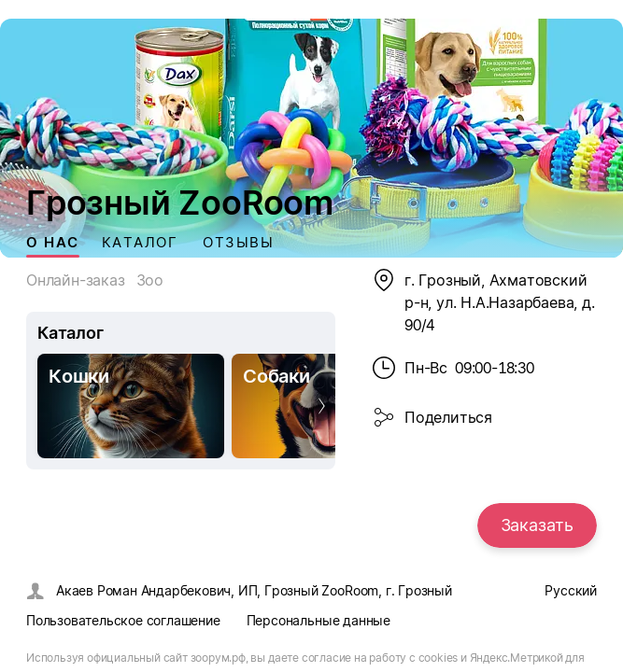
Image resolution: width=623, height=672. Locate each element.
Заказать (537, 525)
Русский (571, 590)
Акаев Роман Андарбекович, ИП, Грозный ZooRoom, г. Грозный (254, 590)
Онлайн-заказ (76, 280)
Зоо (150, 280)
